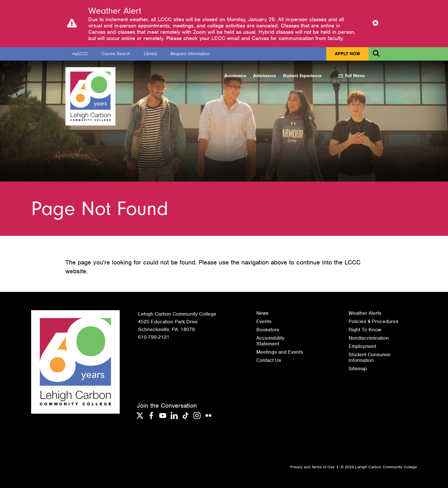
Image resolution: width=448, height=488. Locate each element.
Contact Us (269, 360)
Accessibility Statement (270, 341)
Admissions (265, 76)
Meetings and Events (280, 352)
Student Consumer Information (370, 357)
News (262, 313)
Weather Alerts (365, 313)
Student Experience (302, 76)
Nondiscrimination (369, 338)
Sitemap (358, 369)
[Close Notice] (375, 23)
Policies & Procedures (373, 321)
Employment (362, 346)
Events (264, 321)
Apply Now (347, 54)
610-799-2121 (154, 337)
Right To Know (365, 330)
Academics (235, 76)
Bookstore (268, 330)
